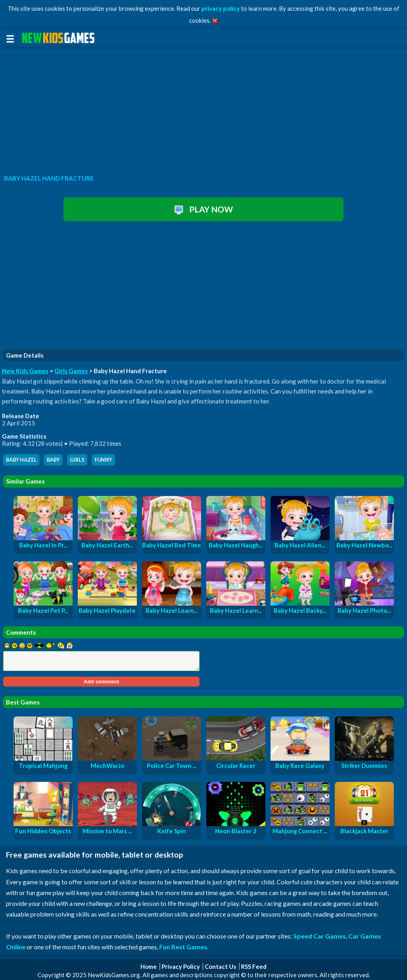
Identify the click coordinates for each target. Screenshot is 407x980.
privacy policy (221, 8)
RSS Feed (254, 966)
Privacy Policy (181, 966)
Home (149, 966)
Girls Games (71, 371)
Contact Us (220, 966)
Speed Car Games (320, 936)
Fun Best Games (183, 947)
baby (53, 460)
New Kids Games (25, 371)
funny (103, 460)
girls (77, 460)
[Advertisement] (203, 109)
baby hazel (21, 460)
